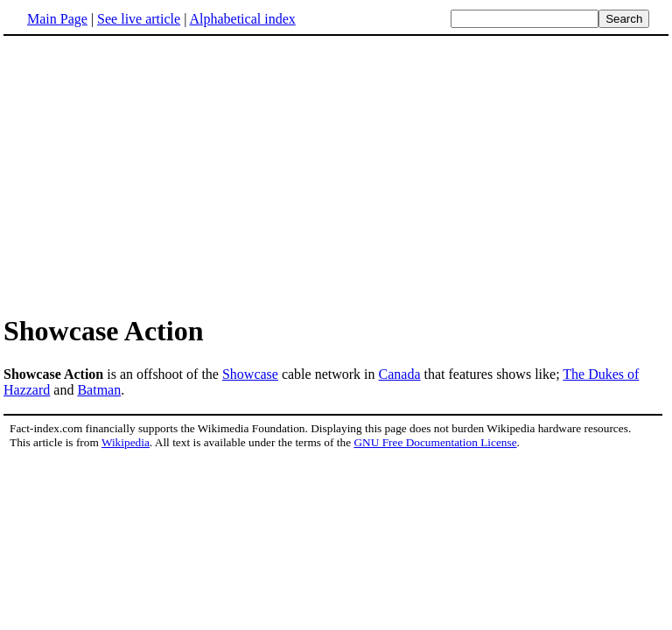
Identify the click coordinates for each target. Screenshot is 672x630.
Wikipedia (126, 442)
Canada (400, 374)
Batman (99, 390)
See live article (139, 19)
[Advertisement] (336, 174)
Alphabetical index (242, 19)
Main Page (57, 19)
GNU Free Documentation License (435, 442)
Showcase (250, 374)
